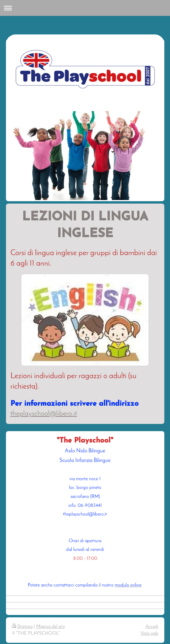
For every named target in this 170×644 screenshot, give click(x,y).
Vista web (149, 634)
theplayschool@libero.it (44, 414)
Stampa (22, 627)
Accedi (152, 627)
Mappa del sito (50, 627)
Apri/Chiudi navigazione (85, 8)
